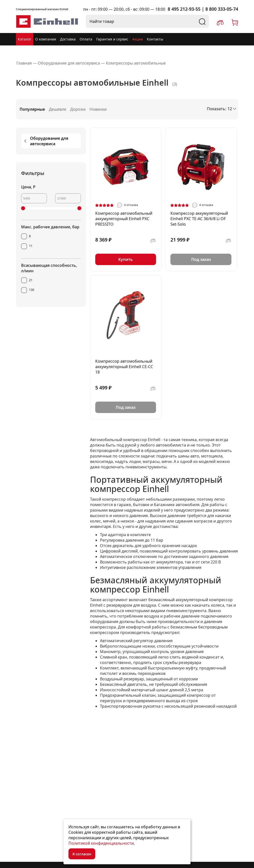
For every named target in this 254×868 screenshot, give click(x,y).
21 (31, 280)
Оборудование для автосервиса (46, 141)
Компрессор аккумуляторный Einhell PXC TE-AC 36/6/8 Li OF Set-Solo (199, 219)
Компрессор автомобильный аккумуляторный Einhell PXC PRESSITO (124, 219)
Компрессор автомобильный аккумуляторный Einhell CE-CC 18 (124, 367)
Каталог (25, 39)
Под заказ (201, 259)
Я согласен (82, 854)
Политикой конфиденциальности (101, 843)
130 (32, 290)
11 (31, 246)
